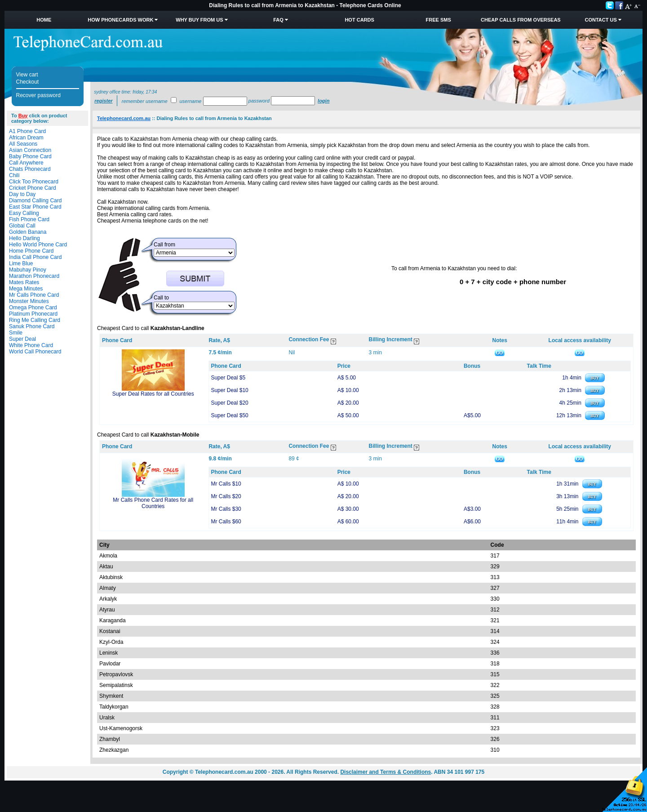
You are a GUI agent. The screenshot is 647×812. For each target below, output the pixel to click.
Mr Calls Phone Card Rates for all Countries (153, 503)
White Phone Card (31, 345)
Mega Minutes (26, 289)
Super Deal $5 (228, 378)
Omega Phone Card (33, 308)
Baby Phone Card (30, 156)
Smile (16, 333)
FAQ (278, 20)
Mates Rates (24, 282)
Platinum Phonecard (33, 314)
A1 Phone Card (27, 131)
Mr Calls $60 (226, 522)
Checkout (28, 82)
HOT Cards (359, 20)
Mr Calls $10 (226, 484)
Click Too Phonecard (34, 182)
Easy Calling (24, 213)
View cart (27, 75)
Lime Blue (21, 263)
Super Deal (22, 339)
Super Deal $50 (229, 415)
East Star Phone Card (35, 207)
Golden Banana (28, 232)
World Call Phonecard (35, 352)
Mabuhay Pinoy (28, 270)
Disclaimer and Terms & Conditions (386, 772)
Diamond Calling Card (35, 201)
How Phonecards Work (120, 20)
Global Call (22, 226)
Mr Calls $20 (226, 496)
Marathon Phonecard (34, 276)
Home (44, 20)
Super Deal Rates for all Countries (153, 394)
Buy (23, 116)
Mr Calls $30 (226, 509)
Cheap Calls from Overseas (521, 20)
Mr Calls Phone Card (34, 295)
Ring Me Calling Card (35, 320)
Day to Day (22, 194)
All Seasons (23, 144)
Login (323, 101)
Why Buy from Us (199, 20)
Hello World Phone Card (38, 245)
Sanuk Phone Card (32, 326)
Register (103, 101)
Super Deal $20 (229, 403)
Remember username (145, 101)
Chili (14, 175)
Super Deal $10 (229, 390)
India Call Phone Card (35, 257)
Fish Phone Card (29, 219)
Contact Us (600, 20)
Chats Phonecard (30, 169)
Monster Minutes (29, 301)
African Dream (26, 138)
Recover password (38, 95)
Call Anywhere (26, 163)
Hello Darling (24, 238)
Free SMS (439, 20)
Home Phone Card (31, 251)
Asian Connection (30, 150)
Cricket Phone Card (33, 188)
